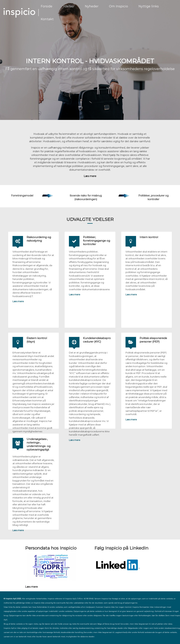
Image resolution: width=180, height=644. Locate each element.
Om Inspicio (118, 6)
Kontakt (47, 19)
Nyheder (92, 6)
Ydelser (69, 6)
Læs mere (18, 301)
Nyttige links (149, 6)
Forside (47, 6)
